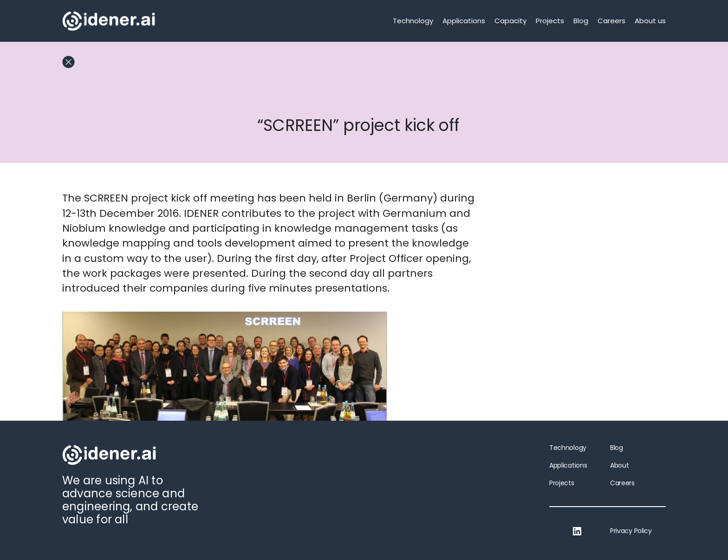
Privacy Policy (631, 531)
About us (650, 21)
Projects (550, 21)
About (619, 465)
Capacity (510, 21)
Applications (464, 21)
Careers (611, 21)
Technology (413, 21)
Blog (581, 21)
